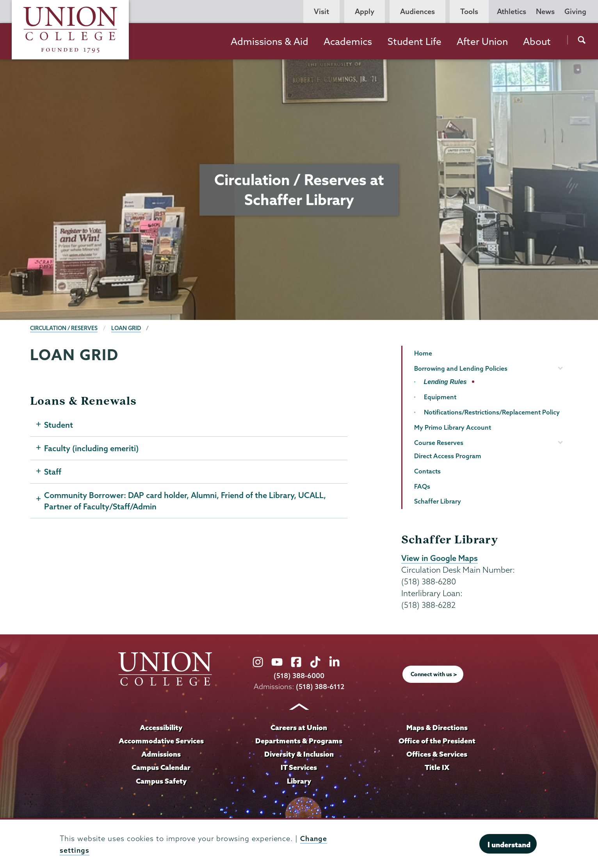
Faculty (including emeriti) (92, 449)
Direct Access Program (448, 456)
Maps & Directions (437, 727)
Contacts (427, 471)
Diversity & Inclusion (299, 754)
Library (299, 780)
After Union (482, 41)
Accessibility (161, 727)
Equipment (440, 397)
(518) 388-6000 (299, 676)
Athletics (512, 12)
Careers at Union (299, 727)
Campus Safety (161, 780)
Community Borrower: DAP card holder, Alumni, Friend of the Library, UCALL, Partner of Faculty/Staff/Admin (186, 503)
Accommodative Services (161, 741)
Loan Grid (129, 328)
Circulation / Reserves (65, 328)
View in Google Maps (440, 558)
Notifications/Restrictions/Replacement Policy (492, 412)
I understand (509, 845)
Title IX (437, 767)
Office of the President (437, 741)
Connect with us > (434, 675)
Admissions (161, 754)
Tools (469, 12)
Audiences (417, 12)
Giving (575, 12)
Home (423, 353)
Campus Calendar (161, 767)
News (545, 12)
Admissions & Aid (270, 41)
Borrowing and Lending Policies (461, 368)
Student (59, 425)
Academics (348, 41)
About (537, 41)
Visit (321, 12)
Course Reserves (439, 443)
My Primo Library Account (453, 427)
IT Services (299, 767)
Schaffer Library (438, 501)
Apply (365, 12)
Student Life (415, 41)
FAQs (422, 486)
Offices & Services (437, 754)
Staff (53, 473)
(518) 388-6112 (320, 687)
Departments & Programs (299, 741)
